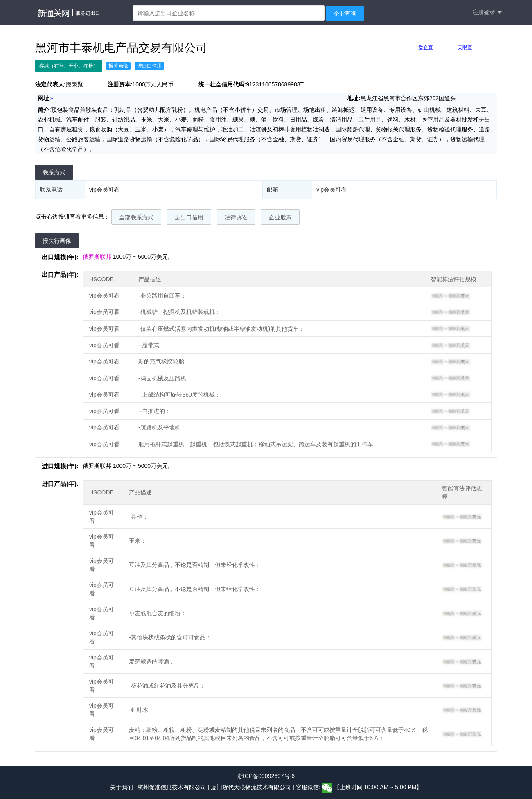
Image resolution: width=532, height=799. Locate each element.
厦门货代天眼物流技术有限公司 (252, 788)
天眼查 (465, 47)
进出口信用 (189, 217)
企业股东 (280, 217)
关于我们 (122, 788)
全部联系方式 (136, 217)
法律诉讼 (236, 217)
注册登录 (487, 12)
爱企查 (426, 47)
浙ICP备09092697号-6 (266, 776)
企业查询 (345, 14)
